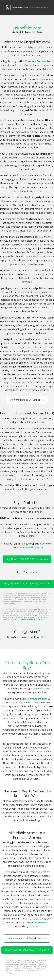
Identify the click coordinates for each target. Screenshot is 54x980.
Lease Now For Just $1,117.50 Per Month (27, 950)
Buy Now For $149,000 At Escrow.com (27, 559)
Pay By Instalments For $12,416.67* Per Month (27, 584)
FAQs (44, 637)
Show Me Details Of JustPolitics (27, 400)
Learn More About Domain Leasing (27, 939)
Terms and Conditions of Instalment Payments (28, 619)
